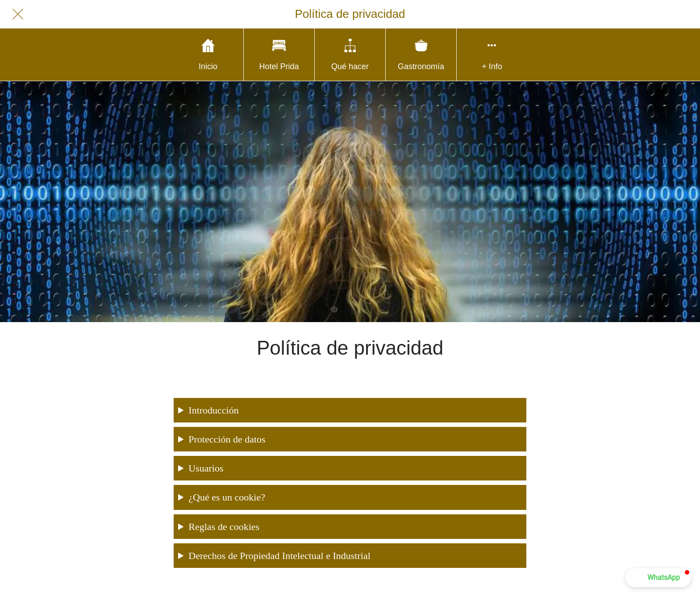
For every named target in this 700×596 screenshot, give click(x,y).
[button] (658, 578)
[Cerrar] (18, 14)
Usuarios (206, 468)
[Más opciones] (492, 55)
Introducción (213, 410)
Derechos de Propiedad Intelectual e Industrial (279, 556)
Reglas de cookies (224, 527)
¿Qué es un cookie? (227, 497)
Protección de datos (227, 439)
